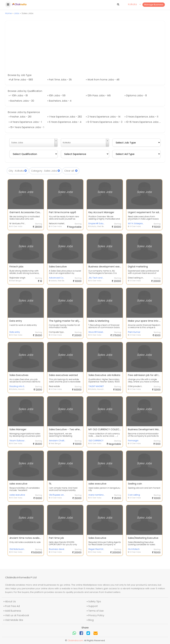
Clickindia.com (75, 640)
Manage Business (154, 5)
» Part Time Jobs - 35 (60, 80)
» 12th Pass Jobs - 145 (98, 95)
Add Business (13, 611)
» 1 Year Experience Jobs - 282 (65, 117)
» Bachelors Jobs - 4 (59, 101)
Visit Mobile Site (14, 620)
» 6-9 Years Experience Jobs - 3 (104, 122)
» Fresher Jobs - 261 (20, 117)
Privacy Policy (96, 615)
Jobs (17, 13)
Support (93, 606)
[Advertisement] (85, 48)
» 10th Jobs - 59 (56, 95)
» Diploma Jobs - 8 (136, 95)
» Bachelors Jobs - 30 (21, 101)
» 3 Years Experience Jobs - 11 (141, 117)
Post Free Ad (12, 606)
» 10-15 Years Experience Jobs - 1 (143, 122)
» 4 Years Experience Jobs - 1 (25, 122)
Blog (91, 620)
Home (8, 13)
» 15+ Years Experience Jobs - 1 (26, 127)
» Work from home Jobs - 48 (103, 80)
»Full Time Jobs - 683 (21, 80)
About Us (10, 601)
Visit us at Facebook (17, 615)
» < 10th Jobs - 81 (18, 95)
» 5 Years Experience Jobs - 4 (64, 122)
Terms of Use (96, 611)
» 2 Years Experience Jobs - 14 (103, 117)
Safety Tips (95, 601)
